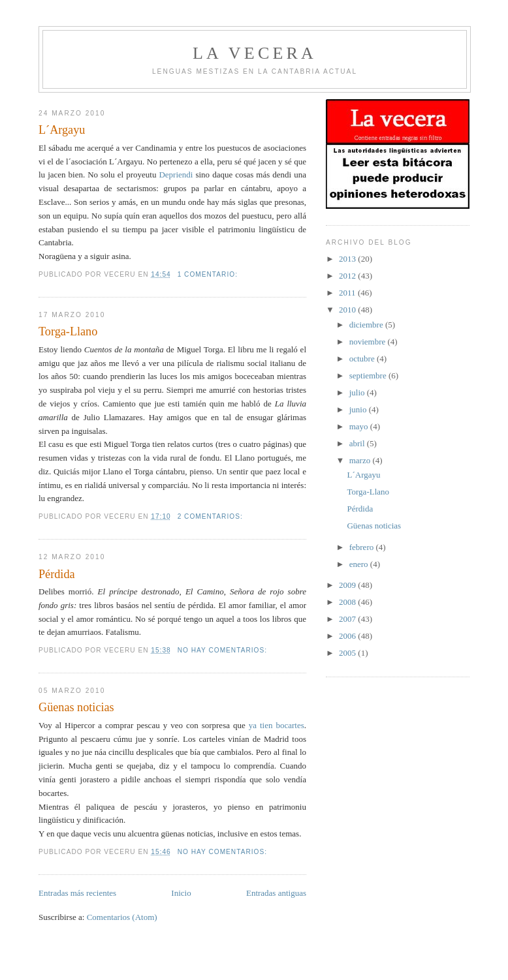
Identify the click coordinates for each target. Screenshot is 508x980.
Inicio (181, 893)
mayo (360, 426)
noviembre (369, 342)
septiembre (369, 375)
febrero (363, 547)
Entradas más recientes (77, 893)
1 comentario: (209, 274)
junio (359, 409)
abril (358, 443)
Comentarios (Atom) (122, 917)
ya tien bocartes (277, 725)
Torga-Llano (68, 331)
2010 (348, 310)
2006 (348, 636)
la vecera (255, 53)
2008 (348, 602)
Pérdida (57, 574)
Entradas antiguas (276, 893)
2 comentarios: (212, 516)
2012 (348, 276)
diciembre (367, 325)
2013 (348, 259)
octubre (363, 359)
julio (358, 392)
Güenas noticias (76, 707)
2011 (348, 293)
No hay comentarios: (224, 650)
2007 (348, 619)
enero (360, 564)
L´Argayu (62, 130)
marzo (361, 460)
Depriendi (177, 175)
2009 (348, 585)
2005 (348, 653)
